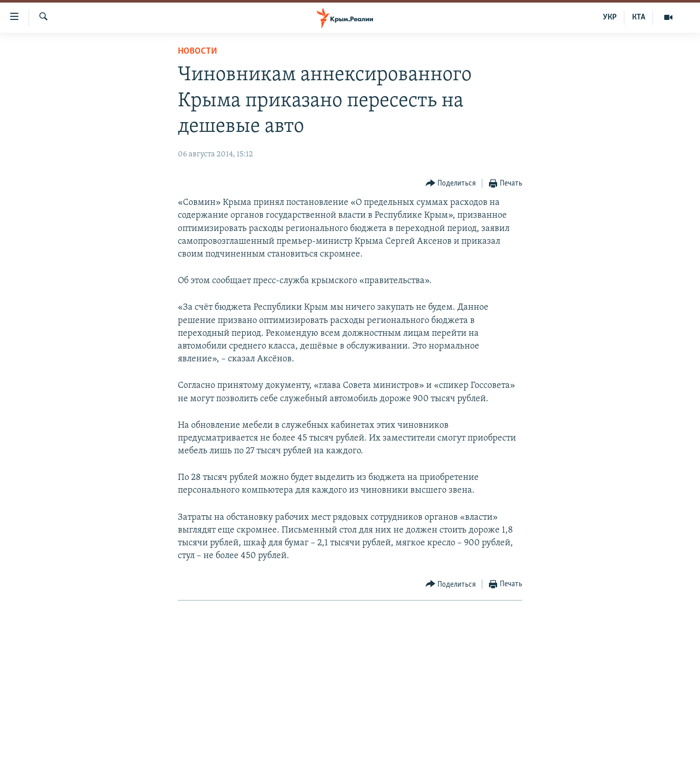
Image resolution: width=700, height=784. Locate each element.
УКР (610, 17)
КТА (639, 17)
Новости (197, 51)
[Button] (451, 184)
